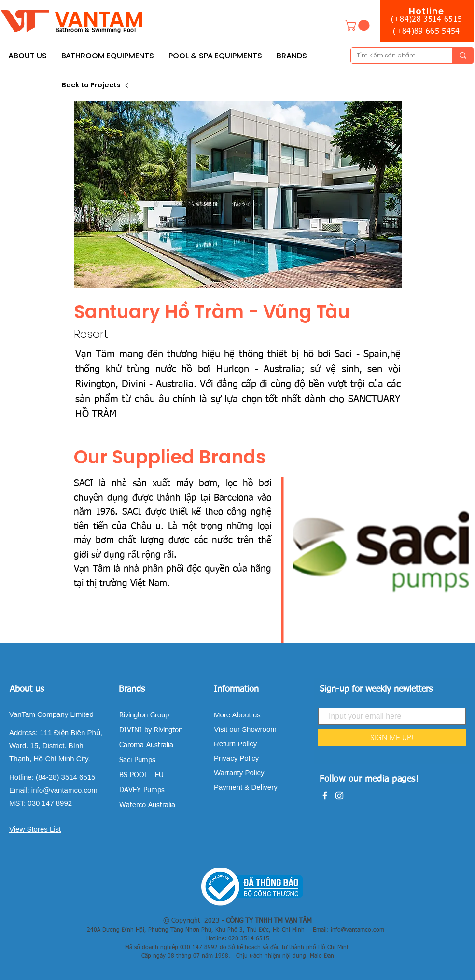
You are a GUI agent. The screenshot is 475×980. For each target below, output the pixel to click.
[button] (358, 25)
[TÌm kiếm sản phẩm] (394, 56)
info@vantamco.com (64, 790)
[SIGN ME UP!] (392, 737)
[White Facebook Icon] (325, 796)
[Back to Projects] (96, 85)
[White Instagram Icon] (339, 796)
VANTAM (99, 19)
